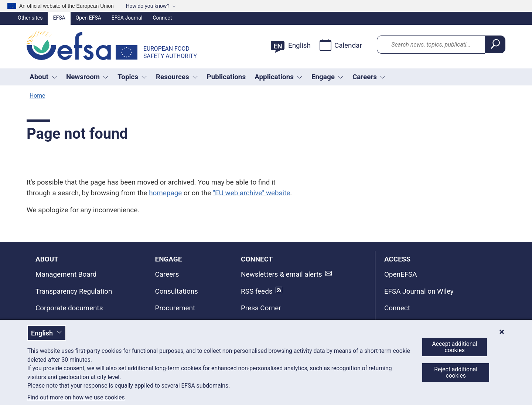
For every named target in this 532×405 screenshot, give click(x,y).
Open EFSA (88, 18)
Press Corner (261, 308)
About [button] (43, 77)
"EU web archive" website (251, 193)
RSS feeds (257, 291)
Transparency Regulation (74, 291)
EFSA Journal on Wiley (419, 291)
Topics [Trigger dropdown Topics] (132, 77)
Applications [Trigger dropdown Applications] (279, 77)
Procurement (175, 308)
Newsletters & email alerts (282, 274)
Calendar (341, 45)
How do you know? (147, 6)
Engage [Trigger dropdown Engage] (328, 77)
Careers (167, 274)
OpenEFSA (401, 274)
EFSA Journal (127, 18)
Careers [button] (369, 77)
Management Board (66, 274)
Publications (226, 77)
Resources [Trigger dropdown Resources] (177, 77)
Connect (162, 18)
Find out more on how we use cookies (76, 398)
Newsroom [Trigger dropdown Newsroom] (87, 77)
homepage (165, 193)
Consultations (177, 291)
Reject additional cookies (456, 372)
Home (37, 96)
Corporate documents (69, 308)
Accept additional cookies (455, 347)
